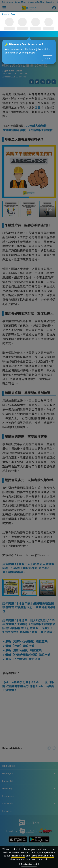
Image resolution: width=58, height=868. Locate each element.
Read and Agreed (29, 864)
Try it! (48, 58)
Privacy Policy (18, 856)
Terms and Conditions (42, 856)
